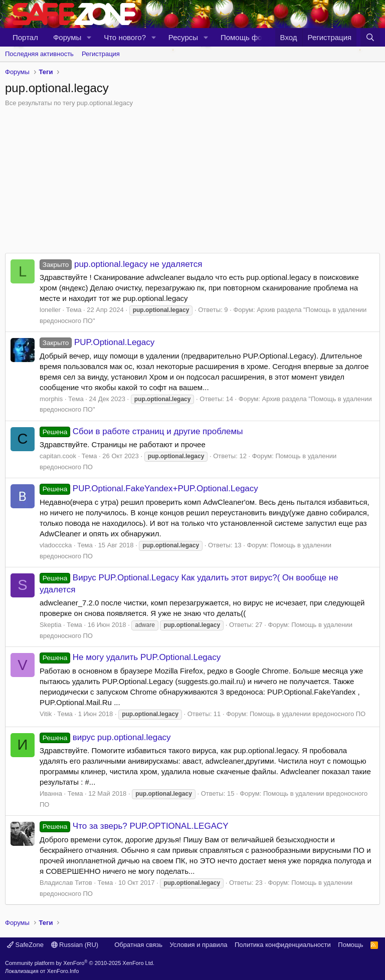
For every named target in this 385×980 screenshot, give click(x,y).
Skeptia (50, 625)
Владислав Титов (66, 883)
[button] (89, 37)
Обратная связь (138, 945)
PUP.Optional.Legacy (97, 342)
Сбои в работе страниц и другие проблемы (141, 431)
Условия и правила (198, 945)
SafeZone (25, 945)
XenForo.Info (63, 971)
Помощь (350, 945)
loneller (50, 310)
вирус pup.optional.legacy (105, 737)
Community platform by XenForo (80, 963)
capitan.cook (58, 456)
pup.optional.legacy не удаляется (121, 264)
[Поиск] (370, 37)
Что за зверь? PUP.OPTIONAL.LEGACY (134, 826)
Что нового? (125, 37)
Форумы (67, 37)
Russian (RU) (75, 945)
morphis (51, 399)
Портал (25, 37)
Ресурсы (183, 37)
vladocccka (56, 545)
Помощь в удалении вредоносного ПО (308, 714)
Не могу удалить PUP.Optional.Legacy (130, 657)
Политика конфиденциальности (283, 945)
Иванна (51, 793)
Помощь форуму (250, 37)
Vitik (46, 714)
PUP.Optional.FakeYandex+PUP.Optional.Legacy (149, 488)
